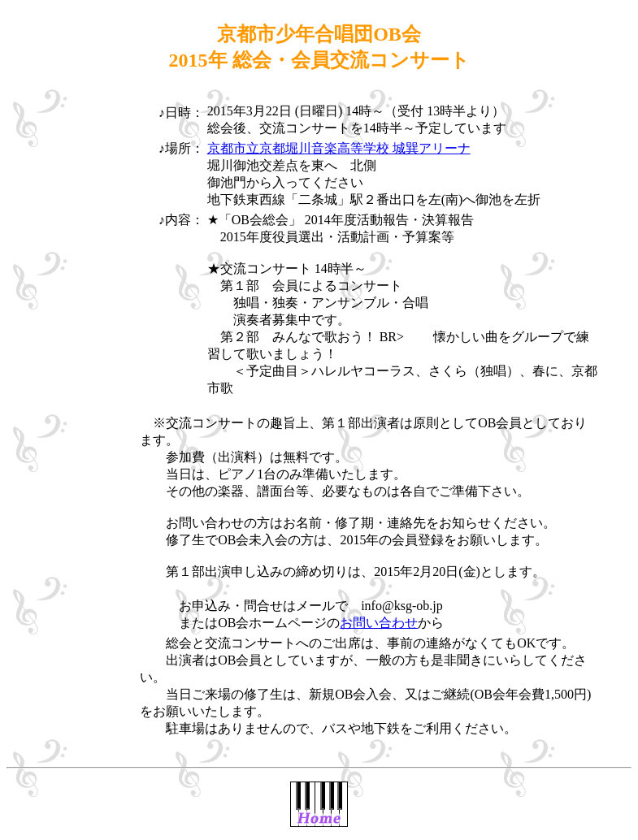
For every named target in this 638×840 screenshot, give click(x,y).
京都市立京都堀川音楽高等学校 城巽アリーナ (339, 148)
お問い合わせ (379, 623)
